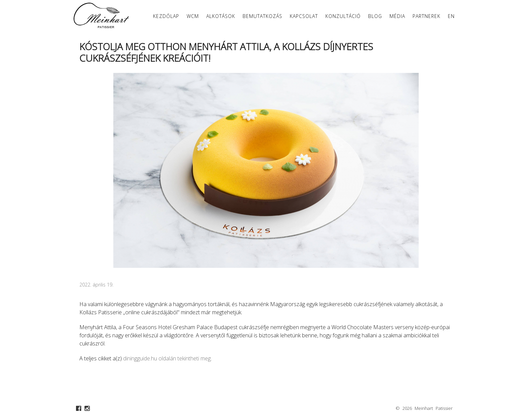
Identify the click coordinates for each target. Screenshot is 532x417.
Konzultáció (343, 16)
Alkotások (221, 16)
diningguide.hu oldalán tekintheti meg (167, 358)
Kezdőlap (166, 16)
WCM (193, 16)
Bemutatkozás (262, 16)
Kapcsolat (304, 16)
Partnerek (426, 16)
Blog (375, 16)
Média (397, 16)
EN (451, 16)
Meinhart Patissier (434, 408)
